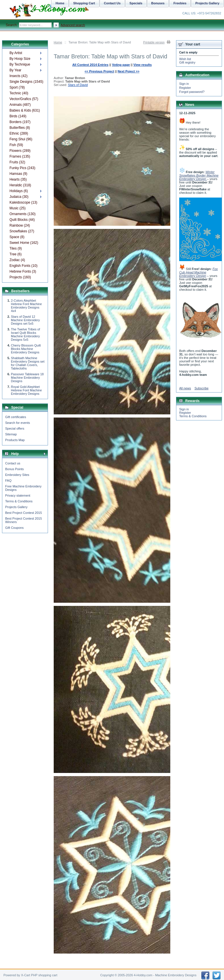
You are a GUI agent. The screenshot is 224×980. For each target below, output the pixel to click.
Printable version (154, 42)
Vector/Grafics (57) (24, 99)
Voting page (121, 65)
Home (58, 42)
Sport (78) (17, 87)
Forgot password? (192, 92)
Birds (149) (18, 116)
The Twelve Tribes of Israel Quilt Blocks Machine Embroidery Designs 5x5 (25, 334)
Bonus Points (15, 469)
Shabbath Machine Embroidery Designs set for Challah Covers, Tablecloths (28, 363)
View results (142, 65)
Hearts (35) (18, 179)
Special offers (15, 428)
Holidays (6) (19, 191)
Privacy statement (18, 495)
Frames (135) (20, 156)
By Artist (16, 53)
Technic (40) (19, 93)
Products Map (15, 440)
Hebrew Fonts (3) (23, 271)
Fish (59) (16, 145)
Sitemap (11, 434)
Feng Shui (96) (21, 139)
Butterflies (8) (20, 128)
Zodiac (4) (17, 260)
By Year (15, 70)
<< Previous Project (100, 71)
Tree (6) (16, 254)
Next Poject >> (129, 71)
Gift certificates (16, 417)
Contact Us (112, 3)
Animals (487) (20, 105)
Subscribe (201, 388)
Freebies (180, 3)
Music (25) (18, 208)
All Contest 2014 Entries (90, 65)
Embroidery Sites (17, 475)
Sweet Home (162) (24, 243)
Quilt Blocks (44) (22, 220)
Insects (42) (19, 76)
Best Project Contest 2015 (24, 513)
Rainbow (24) (20, 225)
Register (185, 88)
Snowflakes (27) (22, 231)
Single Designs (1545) (26, 82)
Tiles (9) (16, 248)
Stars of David (78, 85)
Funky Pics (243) (22, 168)
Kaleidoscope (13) (23, 202)
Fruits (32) (17, 162)
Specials (136, 3)
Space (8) (17, 237)
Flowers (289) (20, 151)
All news (185, 388)
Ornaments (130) (23, 214)
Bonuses (158, 3)
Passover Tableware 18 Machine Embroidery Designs (27, 378)
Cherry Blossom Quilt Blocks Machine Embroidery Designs (26, 349)
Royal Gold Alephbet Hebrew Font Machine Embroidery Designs (26, 390)
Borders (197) (20, 122)
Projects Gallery (16, 507)
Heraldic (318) (20, 185)
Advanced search (73, 25)
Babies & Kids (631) (25, 110)
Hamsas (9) (18, 174)
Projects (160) (20, 277)
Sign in (184, 84)
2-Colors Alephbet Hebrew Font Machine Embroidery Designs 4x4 (26, 306)
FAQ (8, 481)
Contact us (13, 463)
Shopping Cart (84, 3)
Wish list (185, 59)
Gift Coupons (14, 528)
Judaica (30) (19, 197)
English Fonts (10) (23, 266)
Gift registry (187, 62)
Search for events (18, 423)
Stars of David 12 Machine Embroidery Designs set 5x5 (25, 320)
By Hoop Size (20, 59)
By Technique (20, 64)
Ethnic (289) (19, 133)
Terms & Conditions (19, 501)
